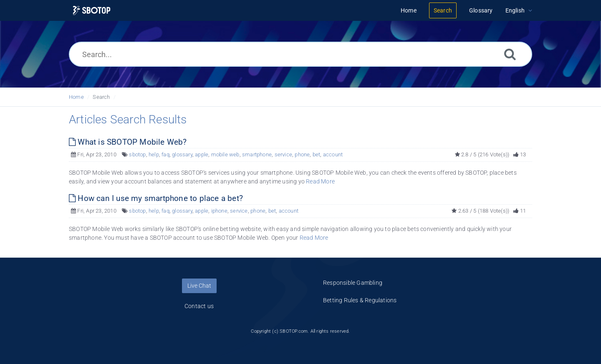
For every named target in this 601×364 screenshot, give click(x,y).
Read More (320, 181)
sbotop (137, 154)
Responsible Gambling (353, 283)
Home (76, 97)
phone (302, 154)
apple (202, 154)
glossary (182, 154)
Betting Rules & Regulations (360, 300)
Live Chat (199, 286)
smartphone (257, 154)
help (154, 154)
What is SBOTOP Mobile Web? (128, 142)
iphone (219, 211)
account (333, 154)
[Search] (510, 54)
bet (317, 154)
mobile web (225, 154)
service (283, 154)
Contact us (199, 306)
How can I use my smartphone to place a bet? (156, 198)
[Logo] (92, 11)
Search (101, 97)
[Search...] (300, 54)
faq (165, 154)
